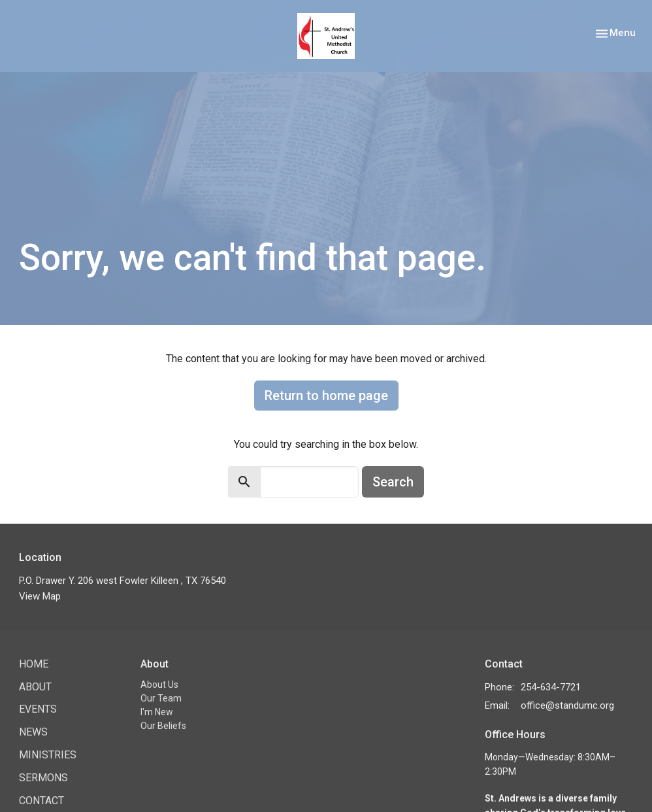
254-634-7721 (551, 687)
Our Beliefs (163, 726)
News (33, 732)
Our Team (161, 698)
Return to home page (326, 396)
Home (34, 664)
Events (38, 709)
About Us (159, 685)
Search (393, 482)
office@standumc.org (567, 705)
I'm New (157, 712)
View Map (40, 596)
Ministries (48, 755)
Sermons (43, 778)
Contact (41, 801)
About (35, 687)
